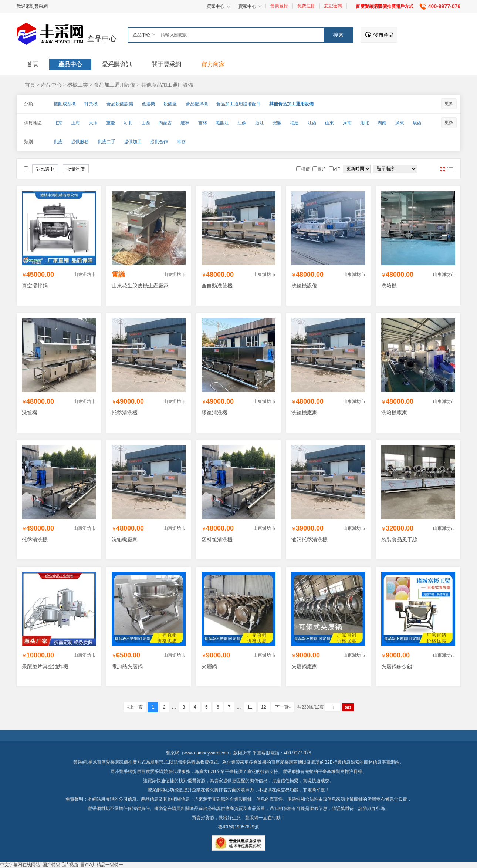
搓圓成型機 (65, 104)
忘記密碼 (333, 6)
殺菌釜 (170, 104)
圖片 (443, 169)
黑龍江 (222, 123)
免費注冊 (306, 6)
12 (264, 707)
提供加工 (133, 142)
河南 (347, 123)
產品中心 (102, 38)
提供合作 (159, 142)
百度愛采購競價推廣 (117, 762)
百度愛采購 (152, 771)
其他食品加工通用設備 (167, 85)
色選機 (148, 104)
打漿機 (91, 104)
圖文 (450, 169)
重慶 (111, 123)
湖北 (365, 123)
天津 (93, 123)
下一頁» (283, 707)
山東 (329, 123)
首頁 (30, 85)
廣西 (417, 123)
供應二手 (106, 142)
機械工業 (78, 85)
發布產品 (383, 35)
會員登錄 (279, 6)
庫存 (181, 142)
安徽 (277, 123)
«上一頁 (135, 707)
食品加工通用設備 (115, 85)
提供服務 (80, 142)
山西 (146, 123)
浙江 (260, 123)
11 (250, 707)
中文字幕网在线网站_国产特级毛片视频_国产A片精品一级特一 (62, 865)
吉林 (203, 123)
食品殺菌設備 (120, 104)
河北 (128, 123)
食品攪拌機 (197, 104)
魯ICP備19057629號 (238, 827)
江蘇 (242, 123)
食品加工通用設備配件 (238, 104)
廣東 (400, 123)
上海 (75, 123)
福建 (294, 123)
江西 (312, 123)
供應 (58, 142)
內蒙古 (165, 123)
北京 (58, 123)
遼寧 (185, 123)
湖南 (382, 123)
